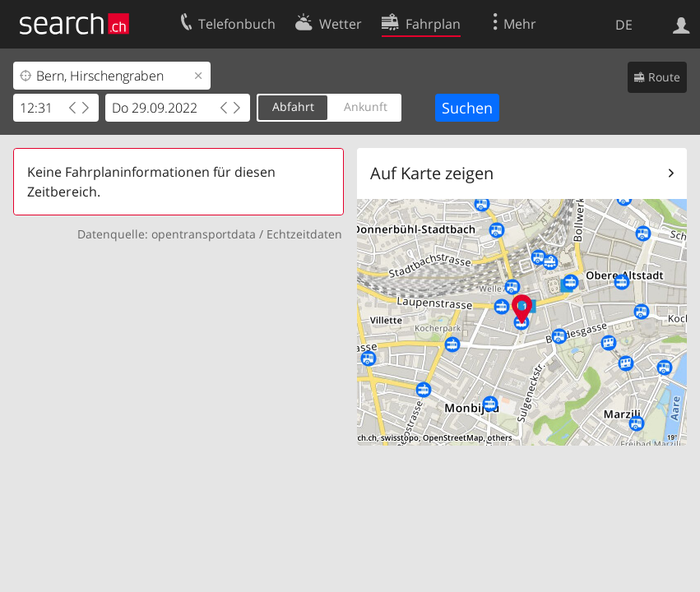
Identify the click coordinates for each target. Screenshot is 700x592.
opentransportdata (204, 234)
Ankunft (366, 106)
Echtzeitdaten (304, 234)
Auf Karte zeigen (432, 173)
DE (624, 25)
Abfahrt (293, 106)
